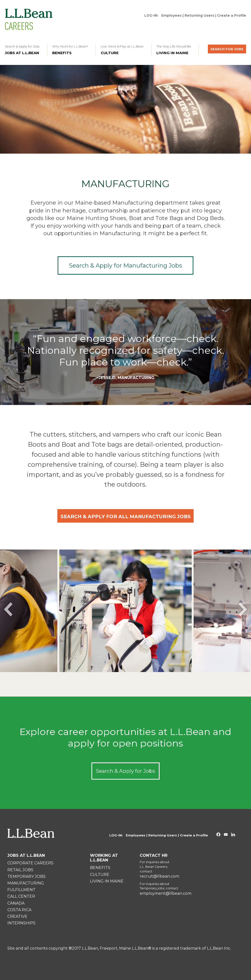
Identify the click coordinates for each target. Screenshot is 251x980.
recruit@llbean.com (159, 876)
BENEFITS (100, 868)
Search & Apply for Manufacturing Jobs (125, 265)
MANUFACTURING (26, 883)
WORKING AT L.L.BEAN (104, 858)
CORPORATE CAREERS (30, 863)
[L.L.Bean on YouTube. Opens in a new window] (226, 835)
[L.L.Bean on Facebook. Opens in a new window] (218, 835)
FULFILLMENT (21, 890)
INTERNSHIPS (21, 923)
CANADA (16, 903)
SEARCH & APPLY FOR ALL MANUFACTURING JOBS (126, 516)
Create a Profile (232, 15)
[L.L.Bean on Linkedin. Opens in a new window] (233, 835)
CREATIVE (17, 916)
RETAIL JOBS (20, 870)
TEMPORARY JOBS (26, 876)
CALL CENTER (21, 896)
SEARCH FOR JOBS (227, 49)
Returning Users (199, 15)
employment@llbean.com (166, 894)
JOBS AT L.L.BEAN (26, 855)
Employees (171, 15)
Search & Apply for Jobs (125, 771)
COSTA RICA (19, 910)
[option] (125, 611)
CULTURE (100, 875)
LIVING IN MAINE (107, 881)
